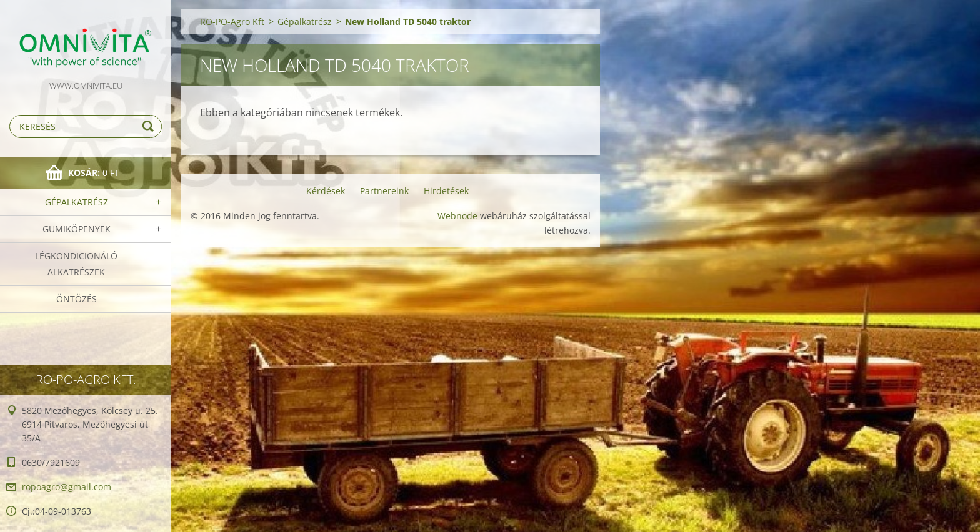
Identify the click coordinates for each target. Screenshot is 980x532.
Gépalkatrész (77, 202)
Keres (150, 126)
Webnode (457, 216)
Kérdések (326, 191)
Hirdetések (446, 191)
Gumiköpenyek (77, 229)
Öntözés (77, 299)
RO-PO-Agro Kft (232, 22)
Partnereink (384, 191)
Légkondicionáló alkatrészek (76, 264)
